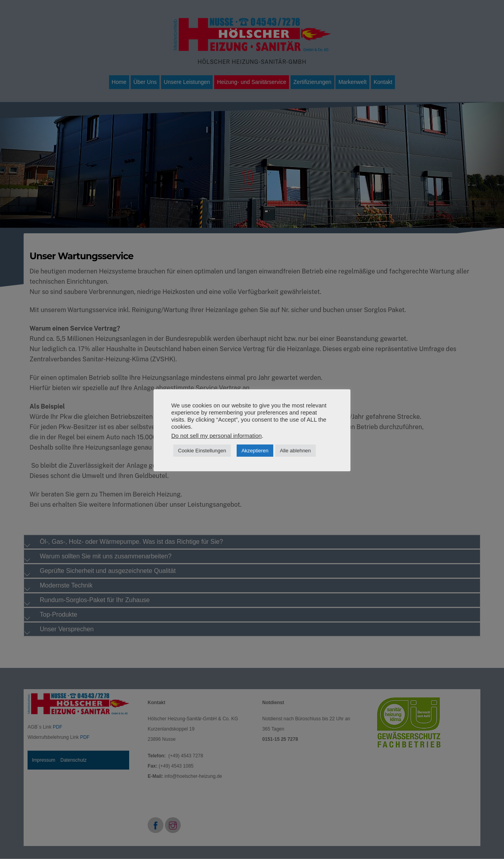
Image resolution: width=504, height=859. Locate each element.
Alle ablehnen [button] (296, 451)
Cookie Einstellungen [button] (202, 451)
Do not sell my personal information (217, 436)
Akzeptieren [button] (255, 451)
